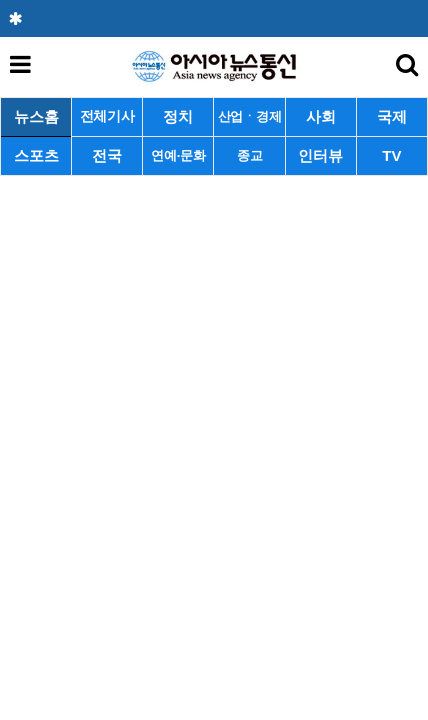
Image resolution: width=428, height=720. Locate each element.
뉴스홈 (36, 116)
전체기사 (107, 116)
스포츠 (36, 155)
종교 (249, 155)
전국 (107, 155)
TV (391, 155)
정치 (178, 116)
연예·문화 (178, 155)
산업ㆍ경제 (250, 116)
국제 (392, 116)
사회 (321, 116)
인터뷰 (320, 155)
